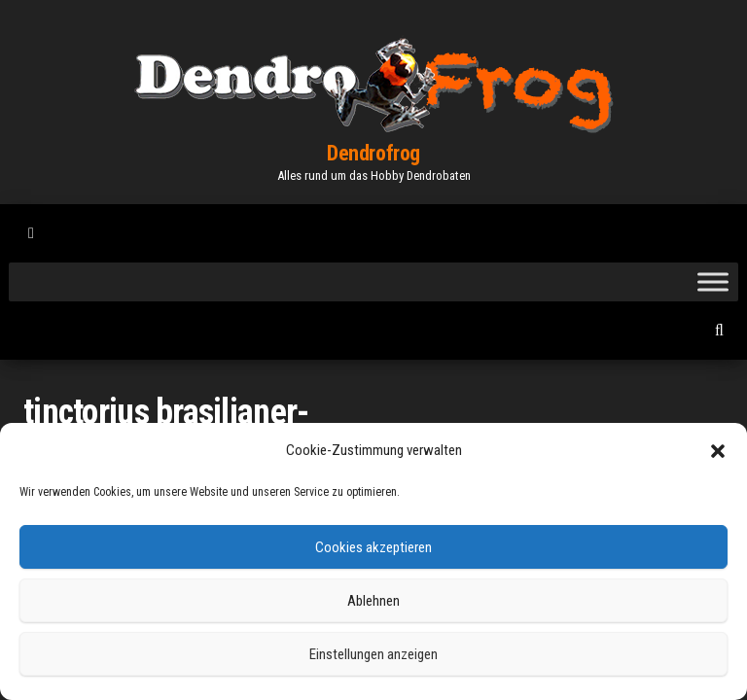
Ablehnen (373, 601)
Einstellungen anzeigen (373, 654)
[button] (718, 451)
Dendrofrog (373, 153)
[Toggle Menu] (713, 281)
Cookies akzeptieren (373, 547)
